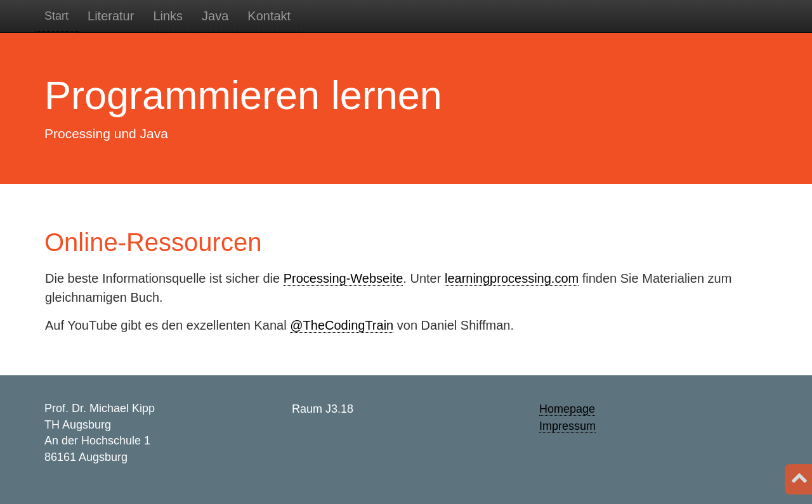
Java (215, 16)
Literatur (111, 16)
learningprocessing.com (512, 278)
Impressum (567, 426)
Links (168, 16)
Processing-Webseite (344, 278)
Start (56, 16)
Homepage (567, 409)
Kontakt (269, 16)
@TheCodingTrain (342, 325)
